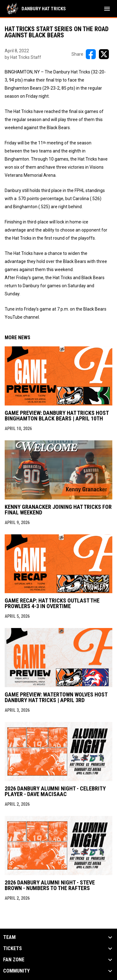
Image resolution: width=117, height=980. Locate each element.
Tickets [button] (12, 949)
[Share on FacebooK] (91, 54)
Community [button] (16, 971)
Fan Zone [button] (14, 960)
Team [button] (9, 937)
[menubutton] (107, 9)
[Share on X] (104, 54)
